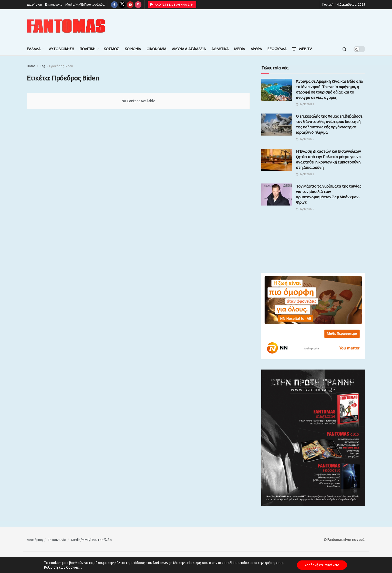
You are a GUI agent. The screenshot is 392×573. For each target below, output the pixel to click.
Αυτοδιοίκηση (61, 49)
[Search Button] (344, 49)
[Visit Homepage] (66, 26)
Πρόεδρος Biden (61, 66)
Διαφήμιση (34, 4)
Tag (42, 66)
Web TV (302, 49)
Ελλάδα (34, 49)
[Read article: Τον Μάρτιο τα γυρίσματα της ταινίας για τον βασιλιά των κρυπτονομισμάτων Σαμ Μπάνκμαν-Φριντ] (277, 195)
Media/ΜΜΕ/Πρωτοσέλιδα (85, 4)
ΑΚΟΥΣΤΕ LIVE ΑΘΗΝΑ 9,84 (172, 4)
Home (31, 66)
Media (240, 49)
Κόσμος (111, 49)
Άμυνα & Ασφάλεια (189, 49)
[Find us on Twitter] (122, 5)
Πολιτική (87, 49)
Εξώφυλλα (277, 49)
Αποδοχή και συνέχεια (322, 565)
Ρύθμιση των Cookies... (62, 567)
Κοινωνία (133, 49)
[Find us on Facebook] (114, 5)
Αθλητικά (220, 49)
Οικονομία (156, 49)
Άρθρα (256, 49)
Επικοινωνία (54, 4)
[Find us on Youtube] (130, 5)
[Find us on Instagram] (138, 5)
